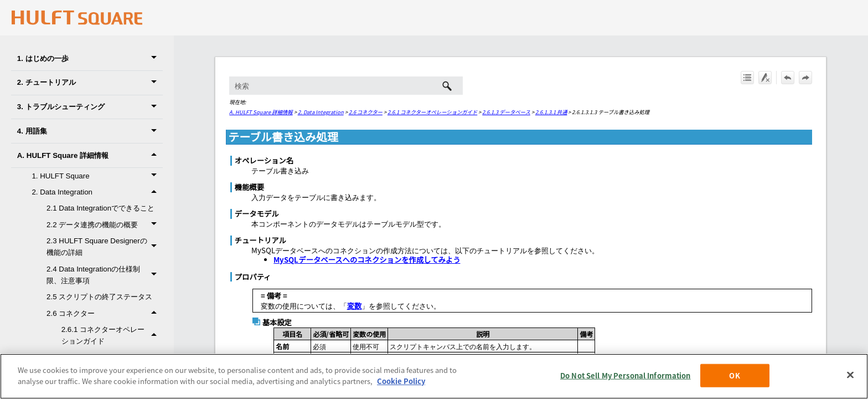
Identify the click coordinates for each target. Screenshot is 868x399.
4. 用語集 (90, 131)
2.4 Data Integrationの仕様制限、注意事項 (105, 275)
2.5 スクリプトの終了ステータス (99, 297)
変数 (355, 306)
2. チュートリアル (90, 83)
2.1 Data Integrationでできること (100, 208)
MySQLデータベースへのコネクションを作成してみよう (367, 260)
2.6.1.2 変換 (119, 374)
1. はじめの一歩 (90, 58)
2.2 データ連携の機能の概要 (105, 225)
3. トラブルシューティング (90, 107)
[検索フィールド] (346, 86)
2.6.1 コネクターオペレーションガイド (112, 336)
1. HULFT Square (97, 176)
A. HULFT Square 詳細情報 (90, 155)
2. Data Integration (97, 192)
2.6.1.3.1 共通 (551, 112)
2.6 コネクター (105, 313)
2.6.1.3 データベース (506, 112)
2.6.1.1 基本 (119, 358)
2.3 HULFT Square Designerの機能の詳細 (105, 247)
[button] (156, 58)
